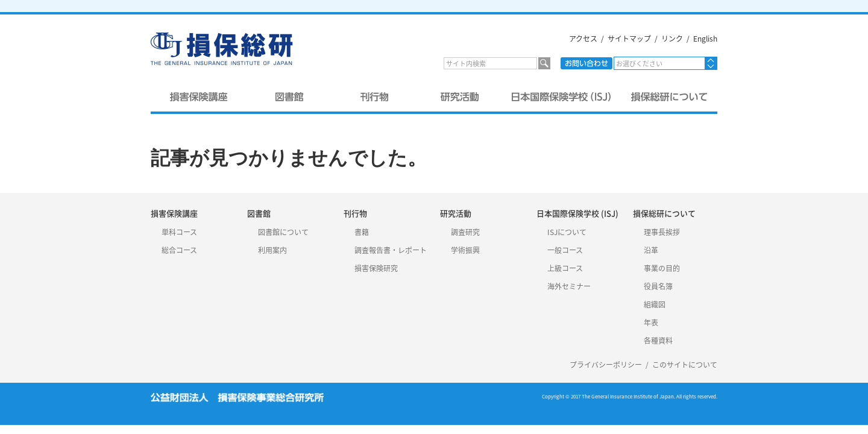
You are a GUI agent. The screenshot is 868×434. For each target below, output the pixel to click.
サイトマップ (629, 39)
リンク (672, 39)
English (705, 39)
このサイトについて (685, 365)
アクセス (583, 39)
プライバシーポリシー (606, 365)
